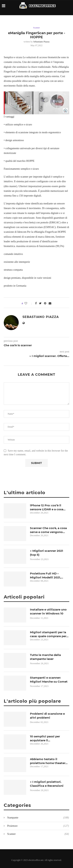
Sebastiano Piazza (41, 42)
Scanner (36, 28)
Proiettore (38, 826)
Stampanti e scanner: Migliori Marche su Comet (49, 680)
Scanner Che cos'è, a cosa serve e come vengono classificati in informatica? (50, 530)
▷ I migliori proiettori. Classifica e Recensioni (47, 784)
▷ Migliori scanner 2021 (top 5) (47, 553)
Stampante (38, 818)
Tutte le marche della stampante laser (45, 657)
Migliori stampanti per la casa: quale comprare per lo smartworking (48, 634)
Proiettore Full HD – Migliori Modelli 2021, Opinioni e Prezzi (45, 576)
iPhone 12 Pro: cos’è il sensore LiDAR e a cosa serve (47, 507)
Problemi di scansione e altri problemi (47, 716)
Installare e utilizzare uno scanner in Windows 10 (48, 611)
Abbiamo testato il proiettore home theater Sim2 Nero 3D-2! (48, 761)
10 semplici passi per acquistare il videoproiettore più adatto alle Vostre (49, 738)
